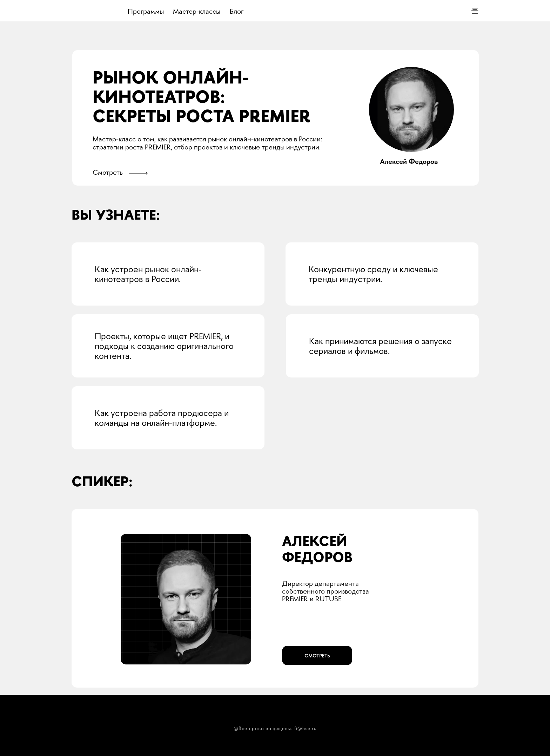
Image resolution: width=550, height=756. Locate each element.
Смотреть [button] (108, 172)
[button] (138, 173)
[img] (92, 11)
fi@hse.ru (306, 728)
